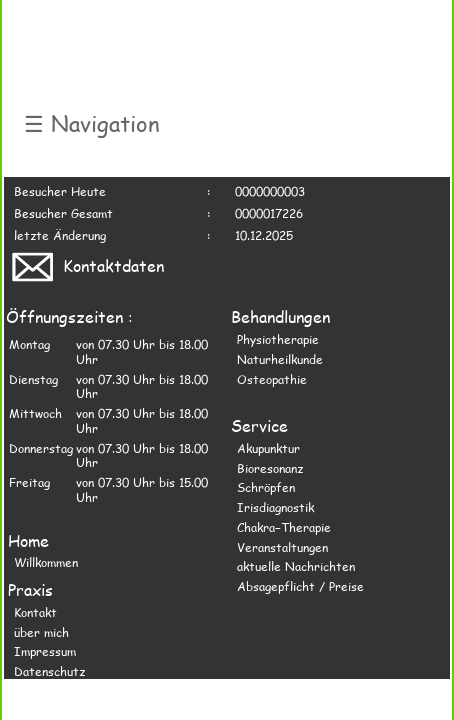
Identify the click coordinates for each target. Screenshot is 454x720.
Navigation (92, 123)
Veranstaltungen (282, 547)
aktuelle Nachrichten (296, 566)
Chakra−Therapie (284, 527)
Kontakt (35, 612)
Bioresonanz (270, 468)
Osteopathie (272, 379)
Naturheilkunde (280, 359)
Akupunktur (268, 448)
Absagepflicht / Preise (300, 586)
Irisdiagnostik (275, 507)
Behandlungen (280, 316)
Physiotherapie (278, 339)
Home (28, 540)
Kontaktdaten (86, 265)
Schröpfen (266, 487)
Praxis (30, 589)
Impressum (45, 651)
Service (259, 425)
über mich (41, 632)
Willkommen (46, 562)
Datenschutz (49, 671)
